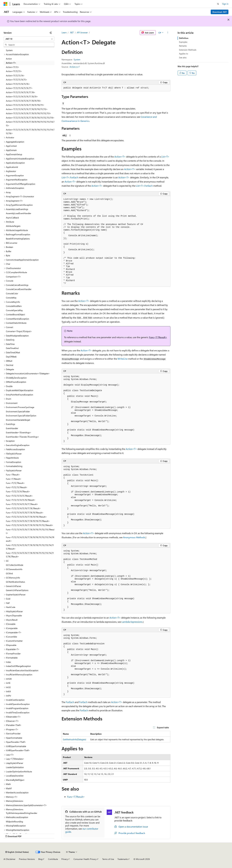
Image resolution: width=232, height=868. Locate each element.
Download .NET (220, 12)
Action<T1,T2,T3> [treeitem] (14, 71)
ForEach (70, 702)
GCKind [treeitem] (9, 573)
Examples (183, 42)
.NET (72, 32)
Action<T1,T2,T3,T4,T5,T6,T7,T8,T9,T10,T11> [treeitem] (25, 105)
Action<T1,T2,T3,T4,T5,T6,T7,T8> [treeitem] (21, 92)
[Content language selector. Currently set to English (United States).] (17, 852)
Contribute (53, 859)
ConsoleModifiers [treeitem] (14, 306)
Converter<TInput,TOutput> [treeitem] (19, 331)
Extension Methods (188, 50)
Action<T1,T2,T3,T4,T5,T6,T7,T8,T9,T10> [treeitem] (24, 101)
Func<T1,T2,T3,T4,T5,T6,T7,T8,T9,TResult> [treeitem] (25, 513)
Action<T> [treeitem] (11, 63)
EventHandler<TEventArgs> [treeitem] (19, 432)
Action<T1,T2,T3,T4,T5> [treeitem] (17, 80)
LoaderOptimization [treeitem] (15, 767)
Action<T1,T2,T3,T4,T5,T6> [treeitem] (18, 84)
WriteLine (123, 359)
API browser (82, 32)
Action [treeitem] (9, 59)
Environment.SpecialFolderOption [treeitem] (21, 416)
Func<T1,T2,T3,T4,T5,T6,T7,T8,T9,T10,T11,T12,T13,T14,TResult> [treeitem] (30, 539)
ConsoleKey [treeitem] (11, 298)
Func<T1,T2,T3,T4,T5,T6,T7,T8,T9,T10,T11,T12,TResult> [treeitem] (30, 525)
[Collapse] (51, 33)
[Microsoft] (5, 4)
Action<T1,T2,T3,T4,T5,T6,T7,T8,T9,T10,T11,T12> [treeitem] (27, 109)
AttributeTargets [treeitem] (13, 226)
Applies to (184, 54)
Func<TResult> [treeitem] (13, 475)
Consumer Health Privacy (85, 859)
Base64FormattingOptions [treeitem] (18, 239)
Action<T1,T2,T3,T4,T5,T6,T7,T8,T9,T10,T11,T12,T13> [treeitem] (28, 113)
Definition (184, 38)
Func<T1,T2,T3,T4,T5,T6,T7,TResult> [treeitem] (22, 504)
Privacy (65, 859)
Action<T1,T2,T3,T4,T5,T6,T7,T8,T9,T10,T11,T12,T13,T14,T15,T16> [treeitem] (30, 131)
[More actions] (168, 33)
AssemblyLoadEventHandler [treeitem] (18, 213)
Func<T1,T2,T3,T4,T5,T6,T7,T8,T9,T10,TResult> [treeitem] (26, 517)
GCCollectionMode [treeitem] (14, 565)
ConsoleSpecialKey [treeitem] (14, 310)
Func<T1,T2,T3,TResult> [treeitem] (17, 487)
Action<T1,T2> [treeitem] (13, 67)
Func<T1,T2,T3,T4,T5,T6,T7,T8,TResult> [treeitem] (23, 508)
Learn (64, 32)
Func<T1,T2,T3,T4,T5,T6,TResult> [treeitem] (21, 500)
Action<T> (120, 157)
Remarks (183, 46)
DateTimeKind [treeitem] (12, 348)
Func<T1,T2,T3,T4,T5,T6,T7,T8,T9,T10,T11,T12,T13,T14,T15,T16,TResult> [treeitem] (30, 555)
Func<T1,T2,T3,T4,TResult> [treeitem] (18, 491)
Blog (40, 859)
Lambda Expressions (132, 622)
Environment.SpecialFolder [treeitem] (18, 411)
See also (183, 57)
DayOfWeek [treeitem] (11, 357)
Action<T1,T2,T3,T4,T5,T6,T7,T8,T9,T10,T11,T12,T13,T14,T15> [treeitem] (30, 124)
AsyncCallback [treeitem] (12, 218)
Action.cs (74, 67)
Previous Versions (27, 859)
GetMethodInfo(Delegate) (74, 739)
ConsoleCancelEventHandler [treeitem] (19, 289)
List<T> (165, 157)
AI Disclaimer (9, 859)
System (77, 60)
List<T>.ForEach (70, 177)
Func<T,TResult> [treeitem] (14, 479)
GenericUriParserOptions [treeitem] (17, 590)
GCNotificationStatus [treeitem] (15, 582)
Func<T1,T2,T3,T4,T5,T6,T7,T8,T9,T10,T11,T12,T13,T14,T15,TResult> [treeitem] (30, 547)
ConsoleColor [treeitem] (12, 293)
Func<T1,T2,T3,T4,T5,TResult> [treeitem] (19, 496)
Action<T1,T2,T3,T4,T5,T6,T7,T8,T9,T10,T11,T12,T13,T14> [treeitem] (30, 118)
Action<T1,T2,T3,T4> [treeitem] (15, 75)
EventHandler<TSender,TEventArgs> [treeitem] (22, 437)
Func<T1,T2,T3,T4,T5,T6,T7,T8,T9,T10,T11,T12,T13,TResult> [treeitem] (30, 531)
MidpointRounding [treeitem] (14, 821)
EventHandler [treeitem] (12, 428)
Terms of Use (108, 859)
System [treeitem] (9, 50)
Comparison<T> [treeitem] (13, 277)
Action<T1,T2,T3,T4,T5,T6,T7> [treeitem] (19, 88)
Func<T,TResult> (158, 337)
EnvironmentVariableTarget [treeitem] (18, 420)
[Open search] (218, 4)
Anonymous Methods (134, 537)
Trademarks (123, 859)
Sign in (225, 4)
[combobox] (29, 39)
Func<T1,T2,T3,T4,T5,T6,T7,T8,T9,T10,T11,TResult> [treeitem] (28, 521)
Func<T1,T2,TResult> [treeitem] (15, 483)
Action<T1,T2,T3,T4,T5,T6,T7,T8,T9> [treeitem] (22, 96)
